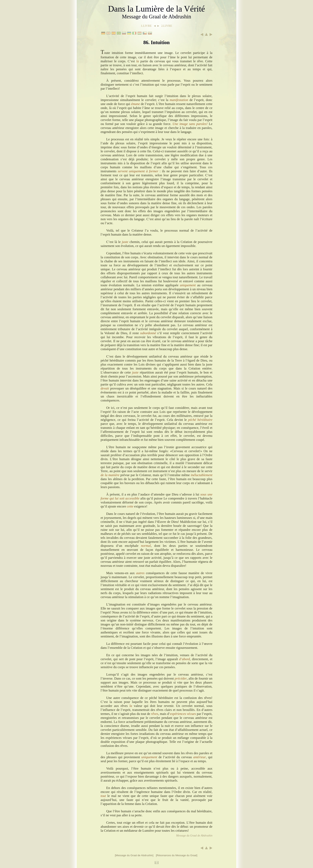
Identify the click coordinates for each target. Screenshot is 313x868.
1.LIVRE (146, 26)
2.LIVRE (167, 26)
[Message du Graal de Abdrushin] (134, 855)
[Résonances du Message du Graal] (177, 855)
